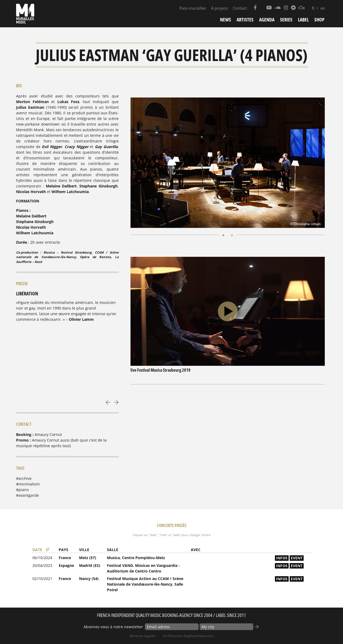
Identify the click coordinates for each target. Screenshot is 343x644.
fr (313, 8)
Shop (319, 20)
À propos (219, 8)
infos (282, 558)
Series (286, 20)
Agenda (267, 20)
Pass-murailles (193, 8)
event (297, 558)
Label (303, 20)
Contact (240, 8)
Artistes (245, 20)
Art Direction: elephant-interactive (188, 636)
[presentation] (108, 402)
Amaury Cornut (48, 434)
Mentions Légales (143, 636)
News (225, 20)
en (323, 8)
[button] (223, 235)
